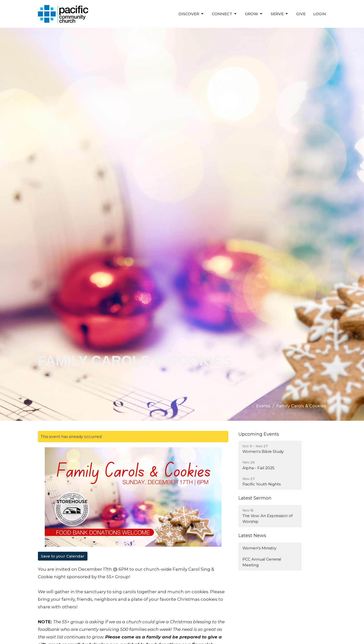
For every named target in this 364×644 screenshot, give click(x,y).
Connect (225, 14)
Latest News (252, 536)
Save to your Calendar (63, 556)
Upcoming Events (259, 434)
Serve (280, 14)
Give (301, 14)
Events (263, 406)
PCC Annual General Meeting (262, 562)
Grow (254, 14)
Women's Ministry (259, 548)
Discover (191, 14)
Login (320, 14)
